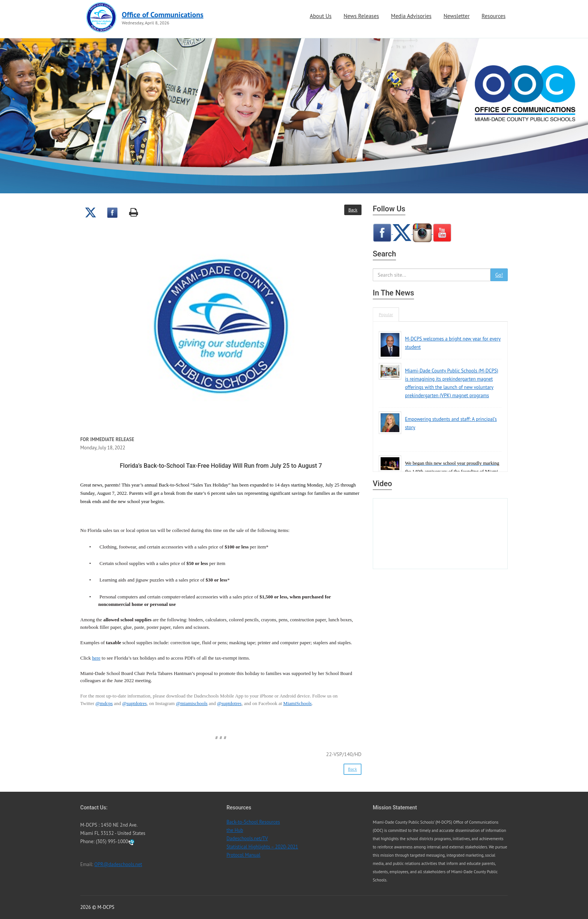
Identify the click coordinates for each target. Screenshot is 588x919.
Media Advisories (411, 16)
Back (353, 210)
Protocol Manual (243, 855)
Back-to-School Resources (253, 822)
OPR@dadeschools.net (118, 864)
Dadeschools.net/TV (247, 838)
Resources (493, 16)
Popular (386, 314)
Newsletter (457, 16)
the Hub (235, 830)
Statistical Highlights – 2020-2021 (262, 847)
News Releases (361, 16)
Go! (499, 275)
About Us (321, 16)
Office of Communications (163, 15)
